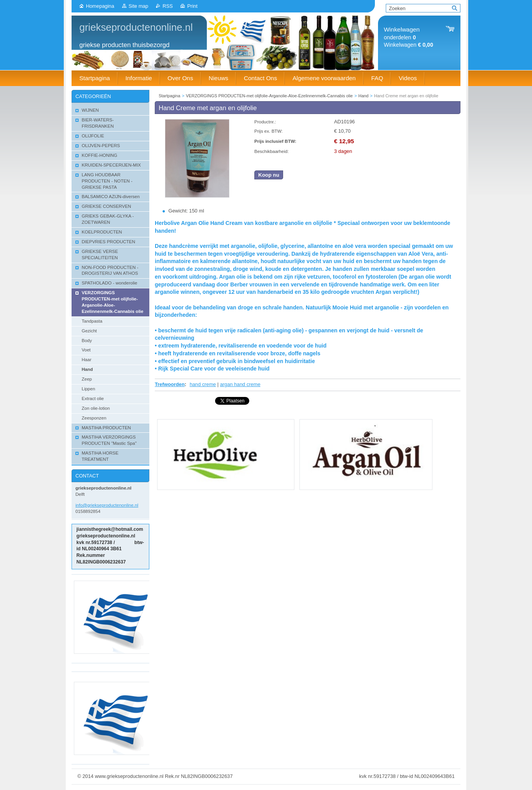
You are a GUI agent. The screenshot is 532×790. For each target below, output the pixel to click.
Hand (364, 96)
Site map (139, 6)
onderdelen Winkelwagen (409, 37)
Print (192, 6)
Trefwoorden (170, 384)
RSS (168, 6)
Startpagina (170, 96)
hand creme (203, 384)
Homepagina (100, 6)
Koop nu (269, 175)
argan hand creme (240, 384)
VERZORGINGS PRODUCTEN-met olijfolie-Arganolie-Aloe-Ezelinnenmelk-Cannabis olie (269, 96)
